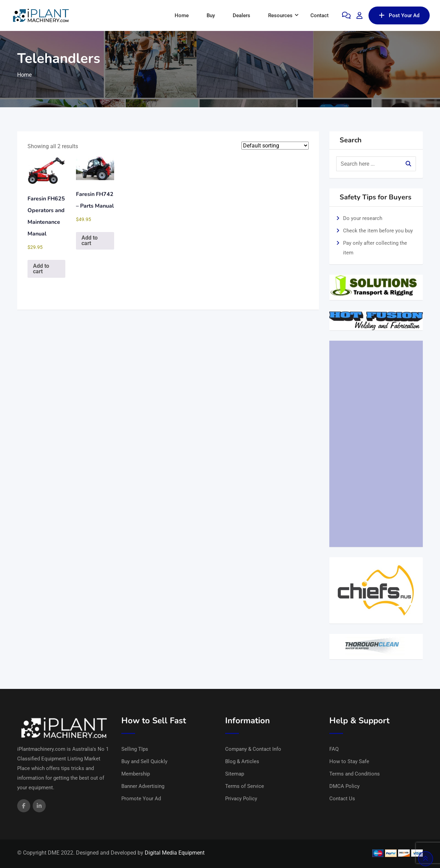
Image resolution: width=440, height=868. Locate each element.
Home (182, 15)
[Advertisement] (376, 444)
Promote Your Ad (141, 799)
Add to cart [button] (41, 269)
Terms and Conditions (355, 774)
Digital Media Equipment (175, 853)
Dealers (241, 15)
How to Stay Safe (349, 761)
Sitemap (235, 774)
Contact (320, 15)
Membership (136, 774)
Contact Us (342, 799)
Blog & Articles (242, 761)
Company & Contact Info (253, 749)
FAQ (334, 749)
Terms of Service (245, 786)
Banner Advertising (143, 786)
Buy (211, 15)
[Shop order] (275, 146)
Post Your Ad (399, 15)
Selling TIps (135, 749)
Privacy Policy (241, 799)
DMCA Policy (344, 786)
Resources (280, 15)
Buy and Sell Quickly (144, 761)
